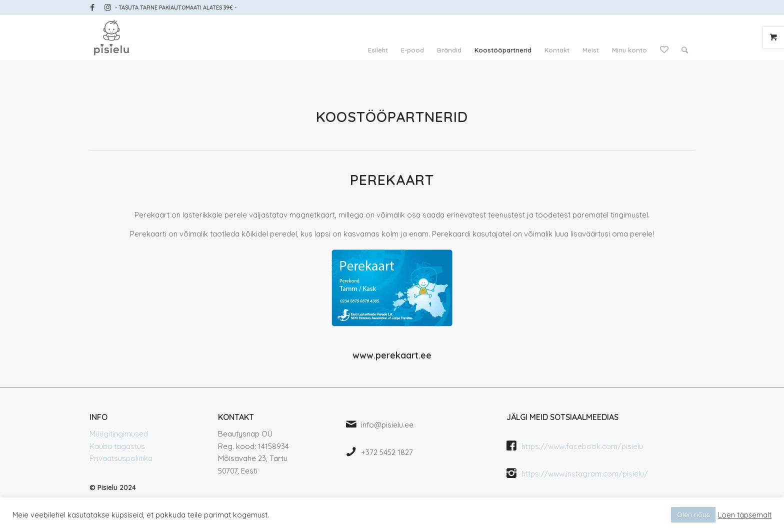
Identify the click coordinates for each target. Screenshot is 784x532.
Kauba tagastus (117, 446)
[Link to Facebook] (92, 7)
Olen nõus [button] (693, 514)
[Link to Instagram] (107, 7)
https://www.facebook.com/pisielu (582, 446)
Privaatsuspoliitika (121, 458)
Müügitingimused (119, 434)
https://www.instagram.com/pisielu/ (585, 474)
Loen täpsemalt (745, 515)
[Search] (685, 50)
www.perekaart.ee (392, 355)
